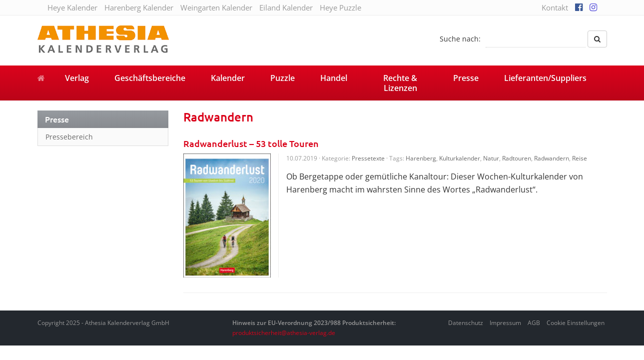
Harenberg (421, 158)
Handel (334, 78)
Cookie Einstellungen (576, 323)
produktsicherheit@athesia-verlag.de (284, 333)
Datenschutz (466, 323)
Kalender (228, 78)
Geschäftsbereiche (150, 78)
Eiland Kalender (286, 7)
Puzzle (283, 78)
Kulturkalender (460, 158)
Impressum (505, 323)
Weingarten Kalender (216, 7)
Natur (491, 158)
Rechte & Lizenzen (400, 83)
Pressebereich (69, 137)
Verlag (77, 78)
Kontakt (555, 7)
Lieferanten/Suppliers (545, 78)
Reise (580, 158)
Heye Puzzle (340, 7)
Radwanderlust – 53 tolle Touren (251, 143)
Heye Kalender (72, 7)
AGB (534, 323)
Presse (466, 78)
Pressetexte (368, 158)
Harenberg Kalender (139, 7)
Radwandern (552, 158)
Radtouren (517, 158)
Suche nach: (460, 39)
